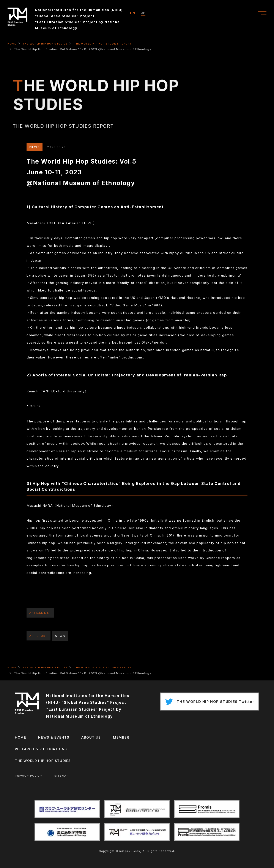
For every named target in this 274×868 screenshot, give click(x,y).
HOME (12, 43)
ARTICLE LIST (41, 613)
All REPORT (39, 636)
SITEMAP (61, 776)
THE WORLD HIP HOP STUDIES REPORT (109, 43)
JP (143, 13)
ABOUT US (239, 13)
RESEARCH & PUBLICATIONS (40, 749)
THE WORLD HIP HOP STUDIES (47, 43)
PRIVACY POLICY (28, 776)
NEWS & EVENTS (53, 738)
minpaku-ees (130, 851)
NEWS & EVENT (204, 13)
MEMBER (120, 738)
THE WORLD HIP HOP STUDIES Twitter (207, 702)
